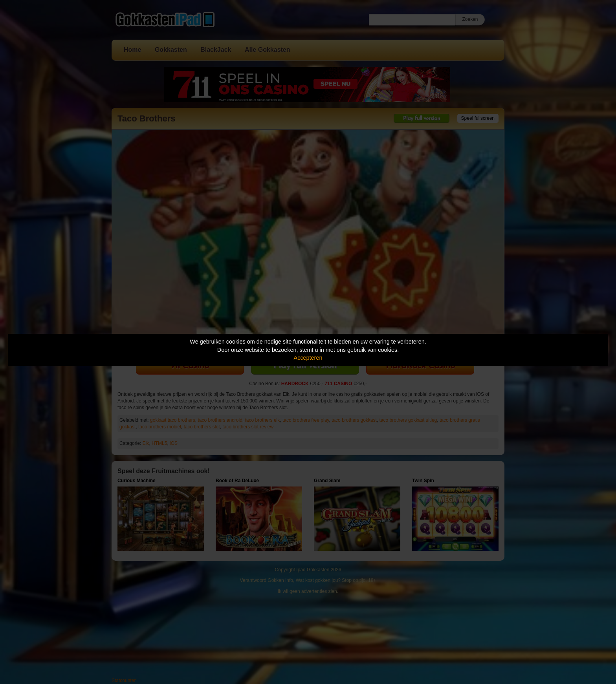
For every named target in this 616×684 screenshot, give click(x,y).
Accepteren (308, 358)
